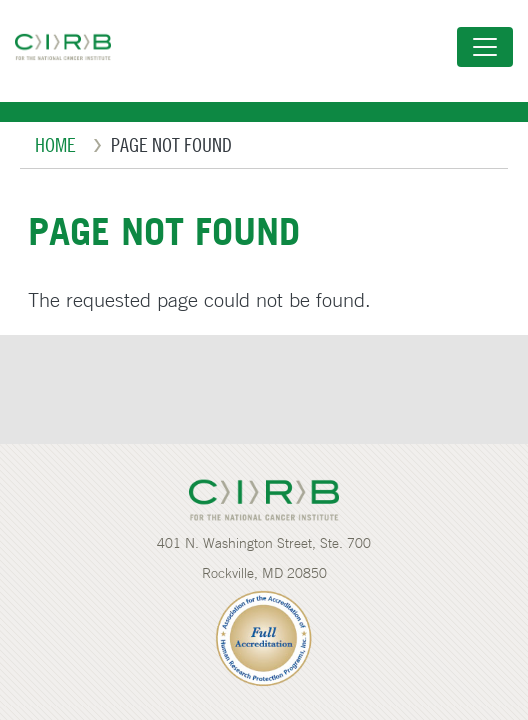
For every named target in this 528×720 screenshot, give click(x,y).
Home (55, 144)
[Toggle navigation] (485, 47)
